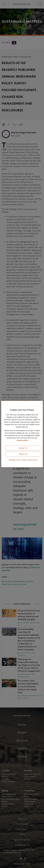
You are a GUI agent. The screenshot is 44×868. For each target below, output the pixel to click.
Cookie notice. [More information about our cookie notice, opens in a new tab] (22, 440)
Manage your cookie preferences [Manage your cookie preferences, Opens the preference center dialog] (23, 460)
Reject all (23, 454)
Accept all (23, 448)
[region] (22, 434)
